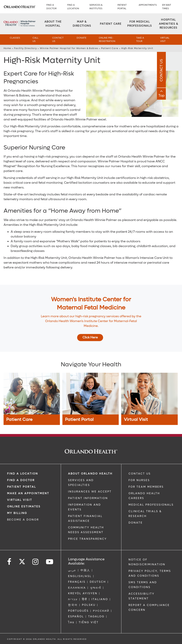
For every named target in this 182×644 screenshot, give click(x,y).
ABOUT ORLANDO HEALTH (90, 474)
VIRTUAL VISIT (20, 500)
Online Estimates (24, 506)
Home (7, 48)
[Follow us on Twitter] (22, 561)
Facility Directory (25, 48)
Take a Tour (140, 40)
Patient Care (110, 48)
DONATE (136, 523)
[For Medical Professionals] (140, 24)
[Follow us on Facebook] (9, 562)
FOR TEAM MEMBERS (146, 487)
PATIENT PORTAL (122, 7)
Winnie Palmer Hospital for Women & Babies (69, 48)
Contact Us (58, 40)
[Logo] (20, 7)
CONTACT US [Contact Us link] (140, 474)
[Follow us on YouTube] (50, 562)
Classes (15, 38)
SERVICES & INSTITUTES (96, 7)
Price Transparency (87, 539)
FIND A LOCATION (73, 7)
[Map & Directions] (82, 24)
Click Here (90, 337)
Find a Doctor (51, 7)
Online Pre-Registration (107, 40)
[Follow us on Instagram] (36, 562)
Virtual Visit (165, 40)
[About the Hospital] (53, 24)
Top (178, 96)
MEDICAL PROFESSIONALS (151, 505)
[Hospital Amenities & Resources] (168, 24)
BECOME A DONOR (23, 520)
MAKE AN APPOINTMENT (28, 493)
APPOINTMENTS (148, 5)
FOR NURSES (139, 480)
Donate (81, 38)
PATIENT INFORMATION (88, 498)
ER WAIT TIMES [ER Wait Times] (167, 7)
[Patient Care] (111, 24)
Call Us (35, 40)
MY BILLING (17, 513)
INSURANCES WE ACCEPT (90, 492)
